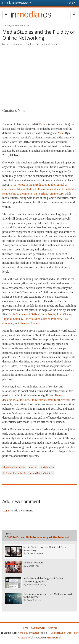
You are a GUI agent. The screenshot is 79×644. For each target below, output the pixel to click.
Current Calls (38, 627)
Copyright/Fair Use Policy (64, 632)
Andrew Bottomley (36, 584)
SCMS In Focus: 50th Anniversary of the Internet (37, 537)
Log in (70, 3)
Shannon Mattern (30, 323)
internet (33, 467)
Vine (61, 133)
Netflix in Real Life (34, 562)
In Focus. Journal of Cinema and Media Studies (28, 473)
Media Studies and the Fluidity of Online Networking (46, 549)
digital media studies (14, 467)
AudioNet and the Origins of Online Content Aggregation (43, 580)
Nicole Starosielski (19, 314)
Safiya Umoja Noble (43, 314)
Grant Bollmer (34, 600)
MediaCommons (30, 632)
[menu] (6, 14)
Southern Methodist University (42, 44)
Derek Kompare (14, 44)
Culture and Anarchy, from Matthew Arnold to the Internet (48, 595)
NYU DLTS (53, 637)
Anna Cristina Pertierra (48, 319)
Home (25, 627)
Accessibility (24, 637)
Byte (42, 124)
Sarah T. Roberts (23, 319)
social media (47, 467)
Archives (53, 627)
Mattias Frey (33, 566)
